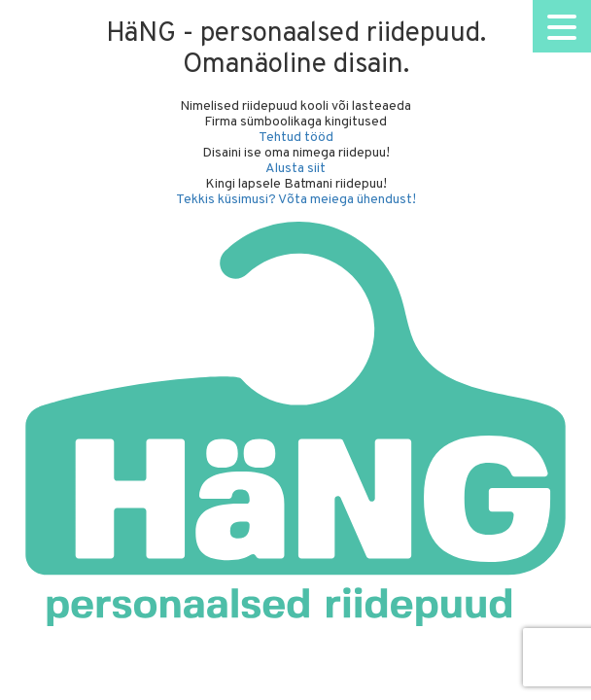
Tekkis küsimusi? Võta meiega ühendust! (296, 200)
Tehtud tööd (296, 138)
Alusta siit (295, 169)
